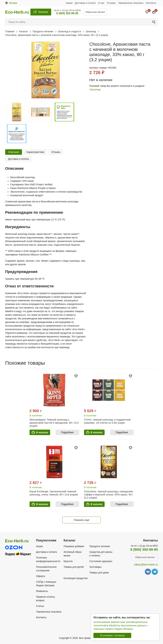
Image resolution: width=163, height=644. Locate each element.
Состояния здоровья (101, 561)
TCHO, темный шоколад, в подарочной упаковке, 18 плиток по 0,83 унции (107, 421)
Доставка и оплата (85, 3)
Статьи (40, 606)
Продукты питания (100, 546)
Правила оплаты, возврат (46, 599)
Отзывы (111, 3)
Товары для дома (99, 573)
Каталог (43, 12)
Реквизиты (42, 591)
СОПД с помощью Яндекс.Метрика (46, 584)
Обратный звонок (95, 12)
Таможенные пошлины (131, 3)
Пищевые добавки (74, 546)
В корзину (42, 432)
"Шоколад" (95, 89)
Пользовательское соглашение (46, 569)
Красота (68, 561)
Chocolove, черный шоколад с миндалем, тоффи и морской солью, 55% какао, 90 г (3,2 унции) (109, 494)
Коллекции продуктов (75, 578)
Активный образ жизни (72, 554)
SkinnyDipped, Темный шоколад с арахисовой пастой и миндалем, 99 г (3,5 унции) (54, 423)
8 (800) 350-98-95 (67, 13)
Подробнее (67, 432)
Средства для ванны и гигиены (101, 554)
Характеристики (35, 152)
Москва (13, 3)
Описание (14, 152)
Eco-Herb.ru (17, 12)
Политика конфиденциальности (48, 559)
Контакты (151, 3)
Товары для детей (74, 567)
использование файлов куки (109, 622)
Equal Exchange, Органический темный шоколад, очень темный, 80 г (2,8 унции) (54, 493)
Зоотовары (95, 567)
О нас (101, 3)
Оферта (41, 576)
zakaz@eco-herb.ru (146, 565)
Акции (69, 3)
